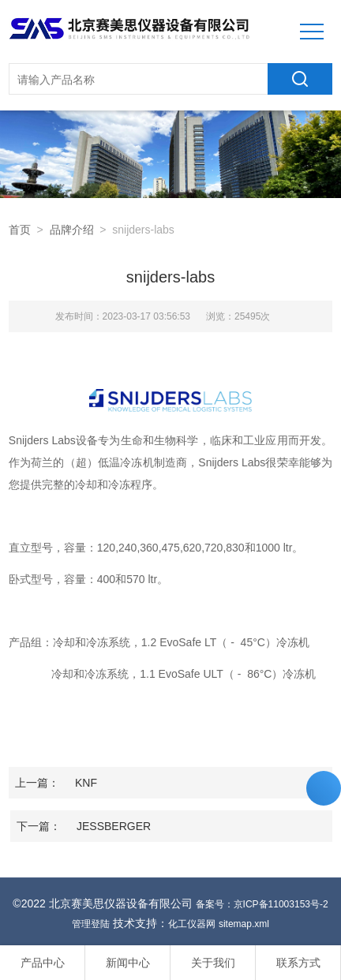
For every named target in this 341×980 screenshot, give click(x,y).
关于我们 (213, 963)
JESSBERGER (114, 826)
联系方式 (298, 963)
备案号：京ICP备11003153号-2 (262, 904)
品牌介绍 (72, 230)
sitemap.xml (244, 924)
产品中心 (43, 963)
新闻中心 (128, 963)
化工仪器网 (192, 924)
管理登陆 (91, 924)
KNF (86, 783)
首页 (20, 230)
